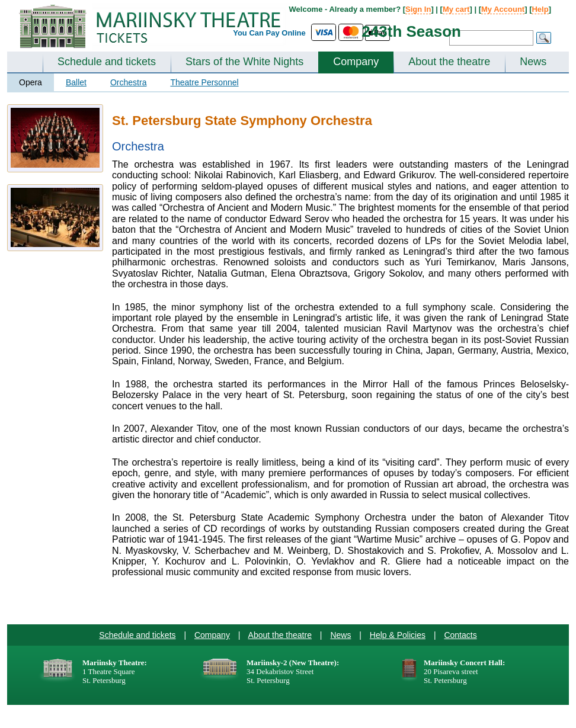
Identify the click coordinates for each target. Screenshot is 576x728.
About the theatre (449, 62)
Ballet (76, 82)
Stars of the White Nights (244, 62)
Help (540, 9)
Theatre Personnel (204, 82)
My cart (456, 9)
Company (356, 62)
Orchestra (128, 82)
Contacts (460, 635)
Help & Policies (398, 635)
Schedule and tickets (107, 62)
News (533, 62)
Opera (31, 82)
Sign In (418, 9)
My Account (503, 9)
